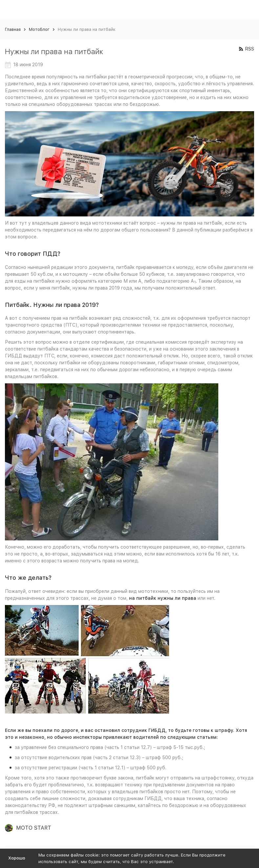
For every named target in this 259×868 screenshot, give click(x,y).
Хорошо (17, 858)
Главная (13, 29)
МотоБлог (39, 29)
